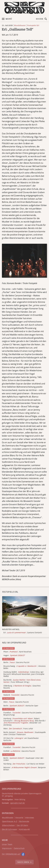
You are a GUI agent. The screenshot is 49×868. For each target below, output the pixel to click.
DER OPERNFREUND (11, 789)
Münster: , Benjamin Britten (25, 769)
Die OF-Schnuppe (9, 829)
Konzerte (19, 818)
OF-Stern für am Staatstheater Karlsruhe (21, 739)
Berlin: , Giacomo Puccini (16, 662)
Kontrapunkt (24, 829)
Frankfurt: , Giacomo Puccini (19, 747)
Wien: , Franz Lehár (18, 729)
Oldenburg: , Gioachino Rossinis (22, 687)
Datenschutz (19, 848)
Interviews (30, 818)
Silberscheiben (8, 825)
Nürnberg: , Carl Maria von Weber (24, 764)
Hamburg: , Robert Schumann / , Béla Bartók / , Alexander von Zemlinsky (25, 722)
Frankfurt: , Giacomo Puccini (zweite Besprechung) (22, 714)
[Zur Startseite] (24, 8)
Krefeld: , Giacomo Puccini (19, 751)
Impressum (7, 848)
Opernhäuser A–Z (10, 822)
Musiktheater (20, 25)
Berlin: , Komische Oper (21, 706)
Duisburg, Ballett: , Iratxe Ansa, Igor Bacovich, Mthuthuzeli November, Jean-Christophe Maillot (24, 674)
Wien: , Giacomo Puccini (16, 702)
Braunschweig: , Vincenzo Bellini (24, 667)
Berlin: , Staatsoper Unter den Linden (23, 759)
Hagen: (14, 655)
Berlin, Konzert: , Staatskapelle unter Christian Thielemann (25, 733)
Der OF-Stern (22, 825)
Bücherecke (24, 822)
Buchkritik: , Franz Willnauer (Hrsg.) (22, 681)
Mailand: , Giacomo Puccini (19, 695)
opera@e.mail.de (17, 803)
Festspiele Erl (33, 25)
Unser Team (7, 844)
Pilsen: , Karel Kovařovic (18, 652)
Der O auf (11, 854)
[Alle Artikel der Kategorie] (25, 611)
